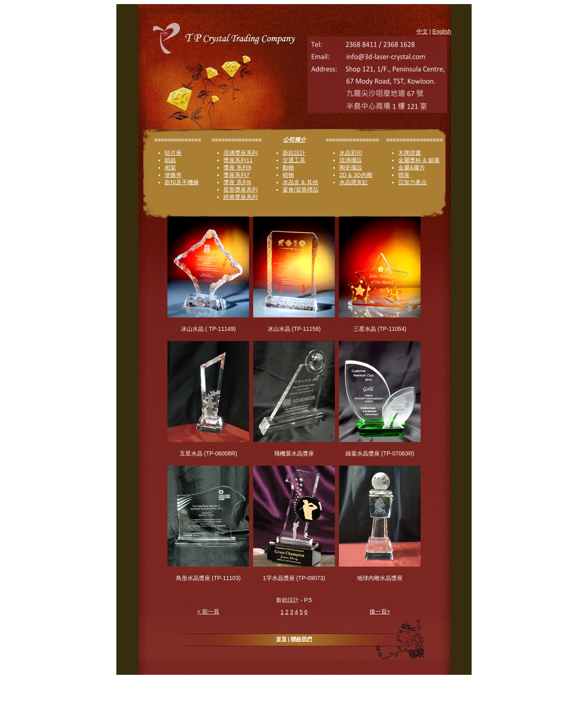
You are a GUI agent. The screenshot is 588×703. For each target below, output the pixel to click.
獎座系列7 (236, 175)
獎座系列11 (238, 160)
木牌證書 (410, 153)
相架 (170, 167)
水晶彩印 (351, 153)
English (442, 31)
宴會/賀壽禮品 (301, 190)
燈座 (404, 175)
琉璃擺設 (351, 160)
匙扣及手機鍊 (182, 182)
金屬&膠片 (411, 167)
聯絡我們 (301, 639)
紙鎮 (170, 160)
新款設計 (294, 153)
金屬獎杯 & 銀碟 (419, 160)
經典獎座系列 (241, 197)
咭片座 (173, 153)
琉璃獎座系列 (241, 153)
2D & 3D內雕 (356, 175)
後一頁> (380, 611)
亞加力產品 (412, 182)
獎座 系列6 (237, 182)
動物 (288, 167)
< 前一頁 (208, 611)
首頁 (281, 639)
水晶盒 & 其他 (300, 182)
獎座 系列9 (237, 167)
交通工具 (294, 160)
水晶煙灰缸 (354, 182)
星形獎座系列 (241, 190)
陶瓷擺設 (351, 167)
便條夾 (173, 175)
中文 (422, 31)
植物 (288, 175)
